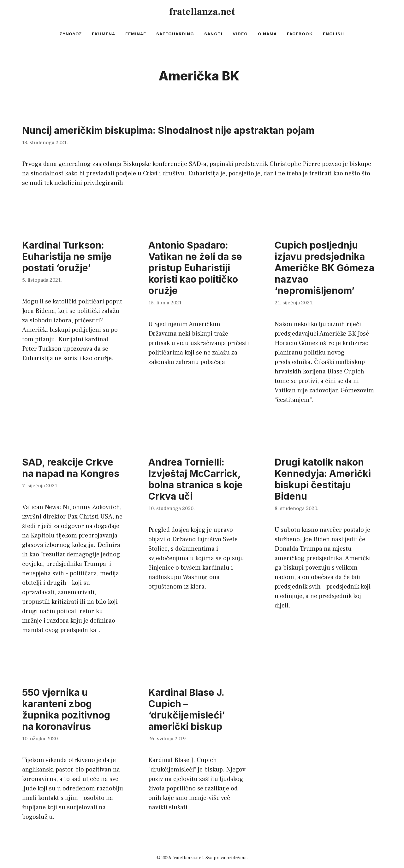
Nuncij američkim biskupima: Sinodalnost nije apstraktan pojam (168, 130)
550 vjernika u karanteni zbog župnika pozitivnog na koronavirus (66, 709)
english (333, 34)
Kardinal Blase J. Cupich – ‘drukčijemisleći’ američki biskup (187, 709)
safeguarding (175, 34)
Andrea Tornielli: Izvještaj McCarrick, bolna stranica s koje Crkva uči (196, 479)
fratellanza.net (202, 12)
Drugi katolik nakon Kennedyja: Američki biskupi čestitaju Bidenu (323, 479)
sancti (213, 34)
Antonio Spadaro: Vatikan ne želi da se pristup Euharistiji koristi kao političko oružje (195, 268)
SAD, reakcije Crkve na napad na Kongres (71, 468)
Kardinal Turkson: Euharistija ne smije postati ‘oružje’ (67, 256)
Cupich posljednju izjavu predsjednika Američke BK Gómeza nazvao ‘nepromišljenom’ (324, 268)
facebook (300, 34)
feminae (136, 34)
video (240, 34)
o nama (267, 34)
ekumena (104, 34)
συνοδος (71, 34)
